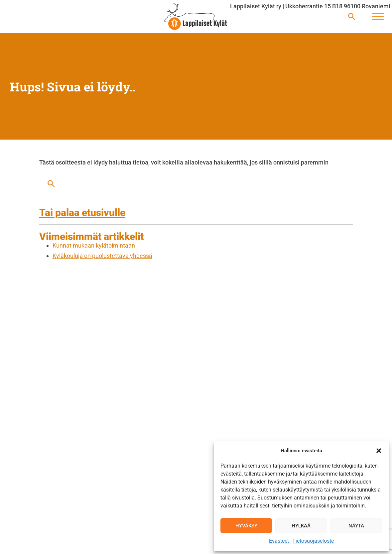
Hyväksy (246, 526)
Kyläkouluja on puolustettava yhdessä (102, 256)
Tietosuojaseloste (313, 541)
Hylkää (301, 526)
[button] (379, 451)
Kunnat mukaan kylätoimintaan (94, 245)
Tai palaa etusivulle (82, 213)
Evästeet (279, 541)
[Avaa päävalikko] (378, 17)
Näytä (356, 526)
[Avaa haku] (352, 17)
